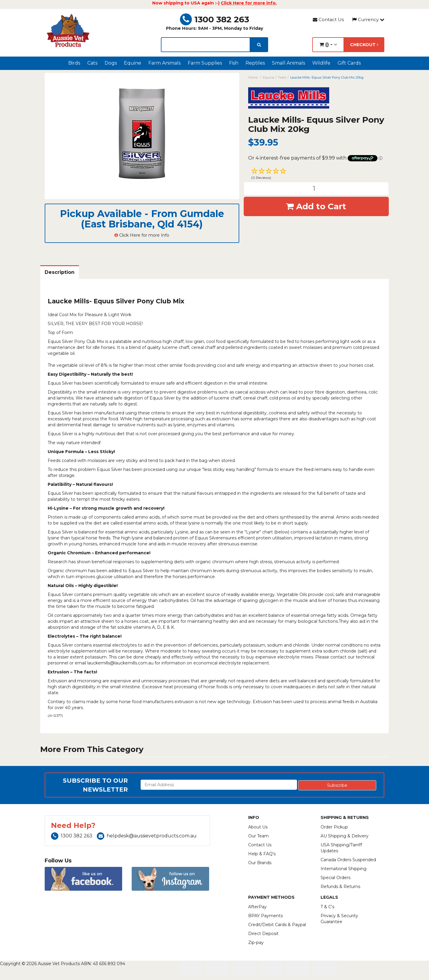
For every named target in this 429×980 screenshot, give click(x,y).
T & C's (327, 907)
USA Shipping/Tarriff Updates (341, 848)
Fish (234, 63)
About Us (258, 827)
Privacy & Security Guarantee (339, 919)
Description (60, 272)
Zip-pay (256, 942)
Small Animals (289, 63)
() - (328, 45)
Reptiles (255, 63)
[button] (316, 174)
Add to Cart (316, 206)
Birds (74, 63)
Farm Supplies (205, 63)
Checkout (364, 45)
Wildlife (321, 63)
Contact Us (328, 19)
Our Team (258, 836)
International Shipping (343, 869)
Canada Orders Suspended (348, 860)
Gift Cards (349, 63)
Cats (92, 63)
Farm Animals (164, 63)
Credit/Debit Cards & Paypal (277, 925)
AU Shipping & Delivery (345, 836)
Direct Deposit (263, 934)
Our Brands (260, 863)
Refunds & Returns (340, 887)
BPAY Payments (265, 916)
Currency (368, 19)
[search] (259, 45)
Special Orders (335, 878)
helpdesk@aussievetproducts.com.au (147, 836)
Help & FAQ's (262, 854)
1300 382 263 (214, 19)
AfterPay (257, 907)
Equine (133, 63)
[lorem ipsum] (206, 45)
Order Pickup (334, 827)
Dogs (111, 63)
